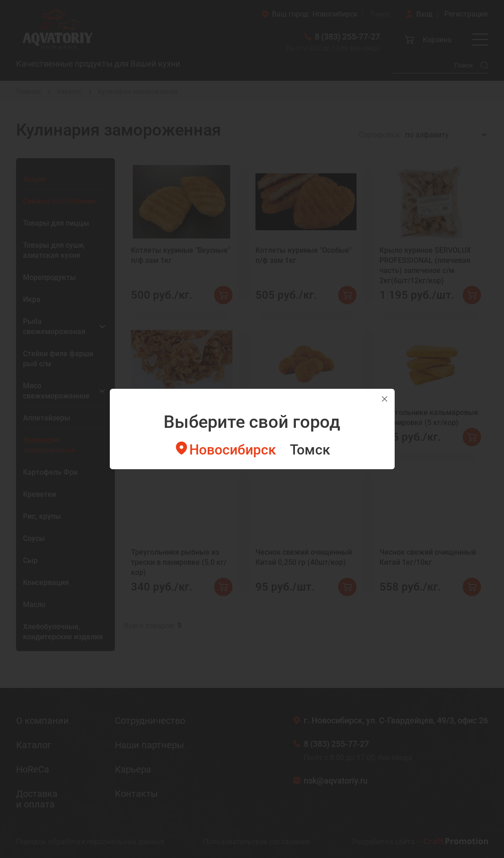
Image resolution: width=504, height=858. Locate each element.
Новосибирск (233, 450)
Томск (310, 450)
